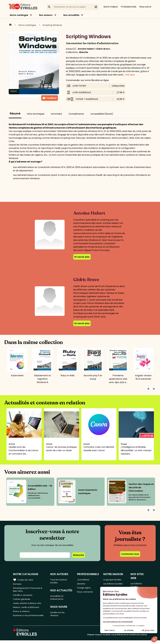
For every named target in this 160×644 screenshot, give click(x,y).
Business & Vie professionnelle (29, 619)
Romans (17, 584)
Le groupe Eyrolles (113, 580)
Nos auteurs (46, 15)
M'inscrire (79, 555)
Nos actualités (71, 15)
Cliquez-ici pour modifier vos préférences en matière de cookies (117, 638)
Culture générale (22, 601)
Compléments (76, 114)
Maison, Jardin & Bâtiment (27, 610)
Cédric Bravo (103, 49)
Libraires (82, 584)
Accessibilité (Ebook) (102, 114)
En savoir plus (82, 257)
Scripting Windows (52, 25)
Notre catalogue (19, 15)
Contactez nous (130, 554)
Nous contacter (86, 593)
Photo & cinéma (22, 614)
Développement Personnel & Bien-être (29, 590)
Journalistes (84, 580)
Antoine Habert (86, 49)
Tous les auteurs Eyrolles (59, 581)
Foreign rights (85, 589)
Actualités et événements (58, 599)
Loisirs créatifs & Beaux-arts (28, 605)
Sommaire (56, 114)
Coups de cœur (23, 580)
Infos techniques (36, 114)
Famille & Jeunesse (23, 597)
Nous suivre (145, 7)
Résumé (15, 114)
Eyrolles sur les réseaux (59, 616)
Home (10, 25)
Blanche (84, 52)
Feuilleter (50, 98)
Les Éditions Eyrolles (114, 584)
